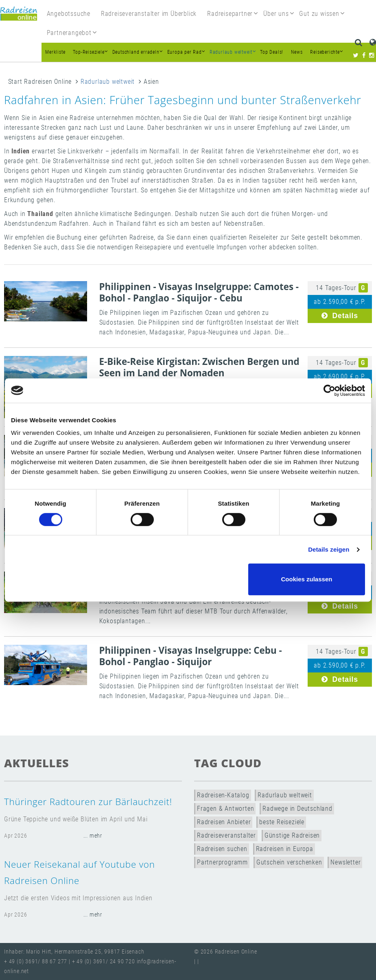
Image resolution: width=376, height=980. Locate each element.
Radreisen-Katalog (223, 795)
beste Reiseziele (282, 822)
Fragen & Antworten (225, 809)
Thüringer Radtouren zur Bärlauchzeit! (88, 802)
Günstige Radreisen (292, 835)
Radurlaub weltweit (108, 82)
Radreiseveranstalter (226, 835)
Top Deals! (272, 52)
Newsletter (345, 862)
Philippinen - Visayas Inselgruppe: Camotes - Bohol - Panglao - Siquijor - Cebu (199, 292)
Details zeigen (329, 549)
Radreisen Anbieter (224, 822)
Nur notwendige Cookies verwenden (187, 579)
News (297, 52)
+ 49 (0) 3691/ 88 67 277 (36, 961)
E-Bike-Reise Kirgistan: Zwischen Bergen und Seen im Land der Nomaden (199, 367)
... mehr (93, 836)
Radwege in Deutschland (297, 809)
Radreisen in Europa (285, 849)
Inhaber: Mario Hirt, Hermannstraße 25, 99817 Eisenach (74, 952)
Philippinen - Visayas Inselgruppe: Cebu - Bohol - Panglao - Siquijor (191, 656)
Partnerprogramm (222, 862)
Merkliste (55, 52)
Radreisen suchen (222, 849)
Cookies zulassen (307, 579)
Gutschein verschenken (289, 862)
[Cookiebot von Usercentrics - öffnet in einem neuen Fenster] (329, 391)
